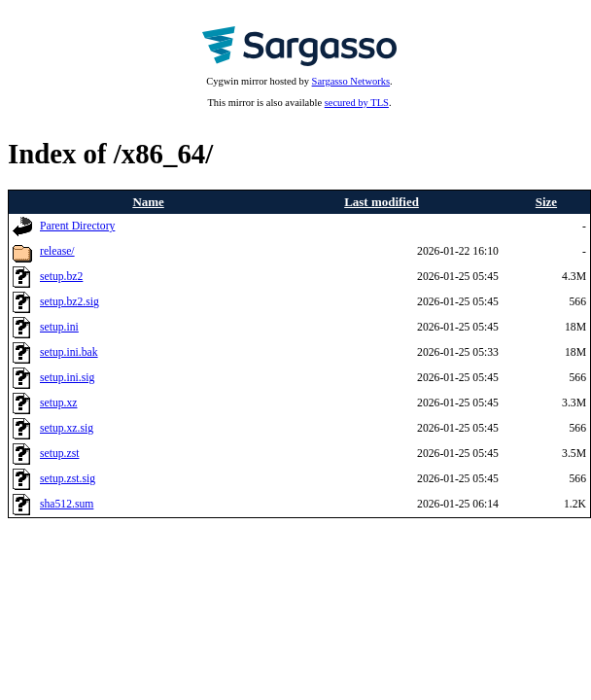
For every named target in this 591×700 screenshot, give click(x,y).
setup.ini (59, 327)
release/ (57, 251)
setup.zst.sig (68, 479)
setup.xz (59, 403)
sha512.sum (67, 504)
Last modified (382, 202)
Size (546, 202)
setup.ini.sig (67, 378)
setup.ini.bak (69, 352)
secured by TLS (357, 103)
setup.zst (59, 454)
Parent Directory (77, 226)
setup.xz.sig (67, 428)
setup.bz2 (61, 277)
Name (148, 202)
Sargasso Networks (351, 81)
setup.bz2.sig (70, 302)
